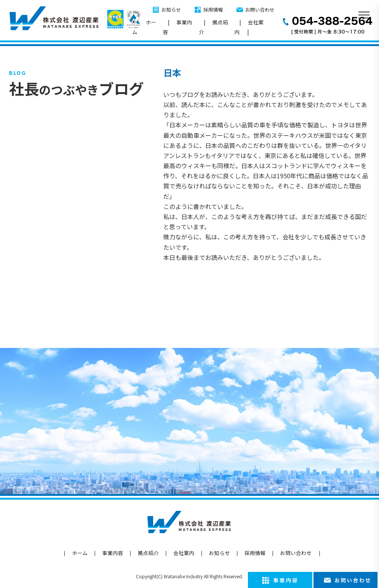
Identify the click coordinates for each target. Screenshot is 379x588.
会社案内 (249, 27)
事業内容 (178, 27)
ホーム (144, 27)
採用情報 (213, 10)
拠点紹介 (213, 27)
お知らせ (171, 10)
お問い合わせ (260, 10)
